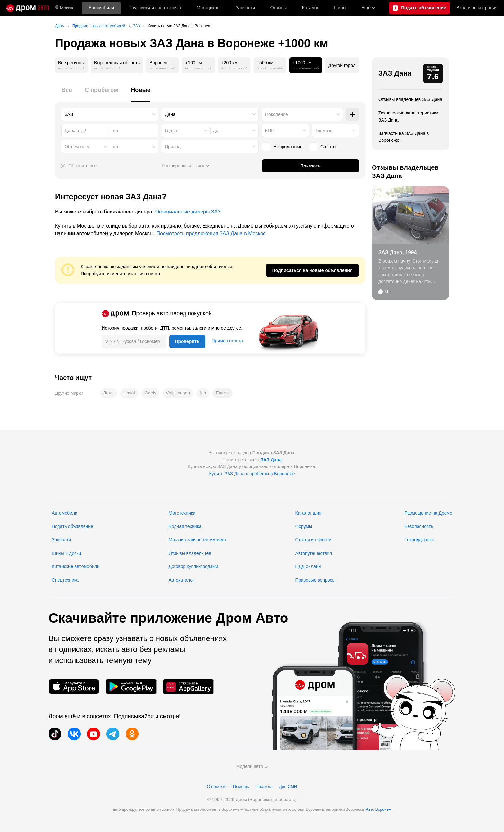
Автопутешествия (313, 553)
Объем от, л (77, 147)
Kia (203, 393)
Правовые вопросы (315, 580)
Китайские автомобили (76, 566)
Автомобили (101, 8)
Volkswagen (178, 393)
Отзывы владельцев (190, 553)
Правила (264, 787)
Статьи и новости (313, 540)
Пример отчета (227, 341)
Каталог (310, 8)
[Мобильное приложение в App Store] (74, 687)
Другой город (342, 65)
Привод (173, 147)
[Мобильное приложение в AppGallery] (188, 687)
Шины (340, 8)
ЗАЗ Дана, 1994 (397, 253)
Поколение (277, 114)
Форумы (304, 526)
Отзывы (279, 8)
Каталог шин (308, 513)
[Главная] (28, 8)
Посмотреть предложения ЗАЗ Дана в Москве (211, 234)
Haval (129, 393)
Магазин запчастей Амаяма (197, 540)
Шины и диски (66, 553)
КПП (270, 131)
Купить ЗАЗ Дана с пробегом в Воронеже (252, 474)
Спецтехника (65, 580)
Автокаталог (181, 580)
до (216, 131)
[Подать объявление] (419, 8)
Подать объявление (72, 526)
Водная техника (185, 526)
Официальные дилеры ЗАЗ (188, 212)
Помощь (241, 787)
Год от (171, 131)
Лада (108, 393)
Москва (65, 8)
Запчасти (245, 8)
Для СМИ (288, 787)
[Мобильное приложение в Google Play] (131, 687)
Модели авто (252, 766)
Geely (151, 393)
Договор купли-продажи (193, 566)
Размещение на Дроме (428, 513)
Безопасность (419, 526)
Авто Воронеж (378, 809)
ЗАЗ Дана (395, 73)
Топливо (324, 131)
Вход (477, 8)
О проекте (217, 787)
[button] (222, 393)
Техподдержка (419, 540)
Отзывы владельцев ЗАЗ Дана (410, 99)
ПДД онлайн (308, 566)
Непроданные (282, 147)
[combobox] (110, 114)
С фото (322, 147)
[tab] (67, 94)
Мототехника (182, 513)
